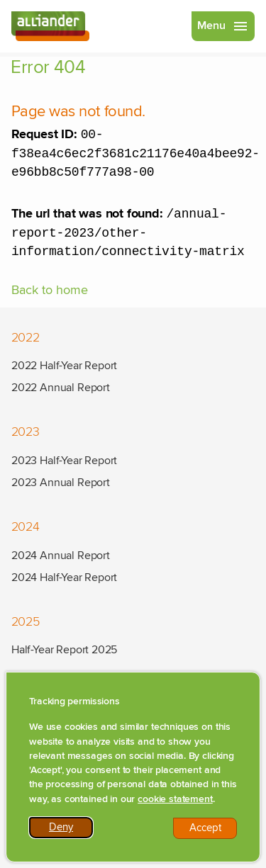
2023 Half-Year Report (64, 461)
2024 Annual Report (61, 556)
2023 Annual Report (61, 483)
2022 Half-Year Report (64, 366)
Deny (71, 831)
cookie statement (175, 801)
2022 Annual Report (61, 388)
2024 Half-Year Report (64, 577)
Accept (214, 832)
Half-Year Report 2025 (64, 650)
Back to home (50, 299)
